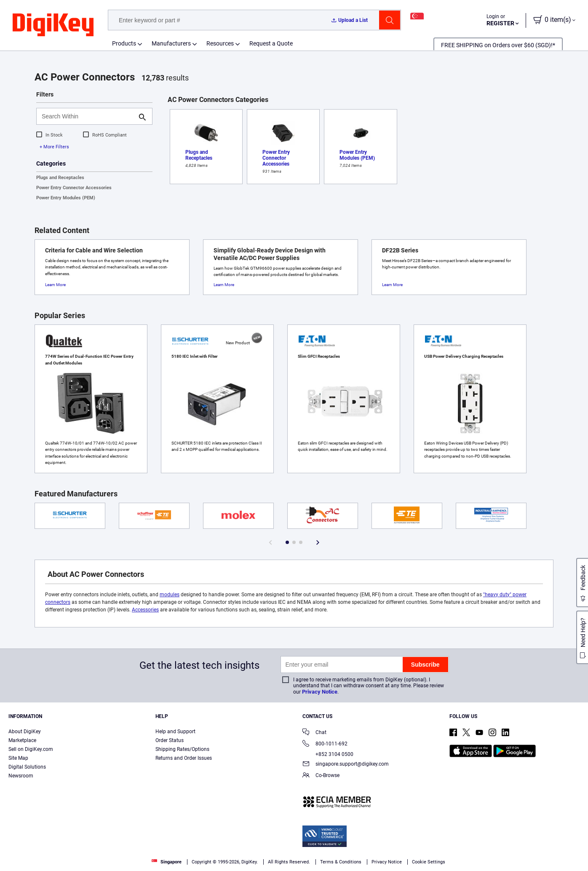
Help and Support (175, 732)
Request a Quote (271, 43)
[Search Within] (88, 116)
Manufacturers (171, 43)
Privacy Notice (320, 692)
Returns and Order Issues (184, 758)
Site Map (18, 758)
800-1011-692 (325, 744)
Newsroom (21, 776)
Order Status (170, 740)
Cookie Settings (429, 862)
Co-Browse (321, 776)
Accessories (145, 610)
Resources (220, 43)
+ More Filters (54, 147)
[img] (53, 25)
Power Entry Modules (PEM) (66, 198)
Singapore (167, 862)
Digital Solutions (27, 767)
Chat (314, 733)
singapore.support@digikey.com (346, 765)
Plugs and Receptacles (60, 178)
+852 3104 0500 (328, 754)
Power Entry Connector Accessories (74, 188)
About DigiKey (25, 732)
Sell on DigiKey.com (31, 749)
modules (170, 595)
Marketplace (22, 740)
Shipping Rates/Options (182, 749)
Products (124, 43)
